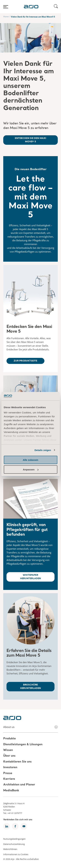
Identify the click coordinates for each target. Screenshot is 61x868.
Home (6, 17)
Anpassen (31, 469)
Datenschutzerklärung (14, 844)
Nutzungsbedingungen (14, 839)
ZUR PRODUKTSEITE (25, 361)
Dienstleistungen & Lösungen (23, 745)
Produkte (10, 739)
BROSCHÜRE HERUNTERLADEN (31, 687)
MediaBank (11, 791)
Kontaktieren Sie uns (17, 762)
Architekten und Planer (19, 785)
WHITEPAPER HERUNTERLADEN (31, 577)
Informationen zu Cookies (16, 854)
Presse (8, 773)
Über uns (9, 756)
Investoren (10, 768)
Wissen (8, 750)
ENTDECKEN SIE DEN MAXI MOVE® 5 (30, 140)
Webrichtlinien (10, 849)
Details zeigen (43, 450)
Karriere (9, 779)
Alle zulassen (30, 460)
